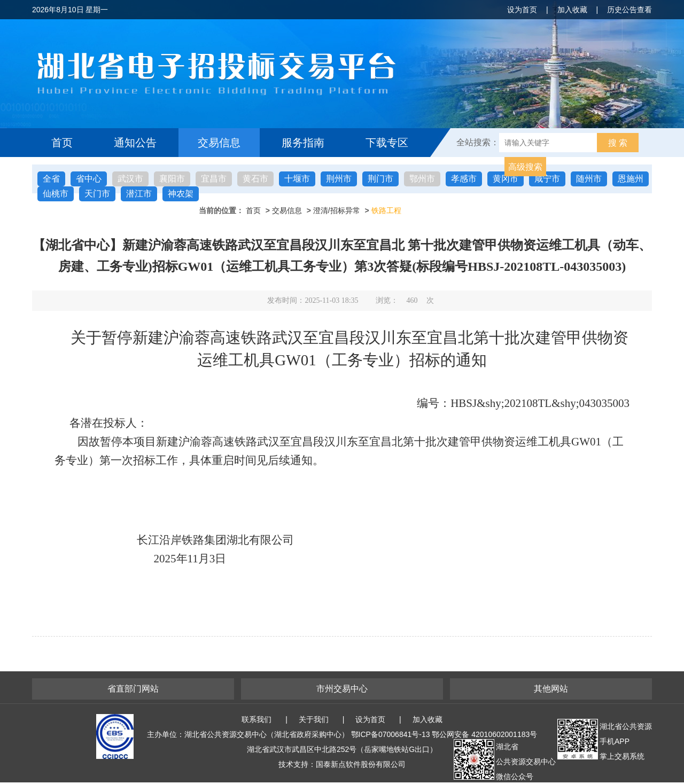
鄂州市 (422, 179)
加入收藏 (572, 10)
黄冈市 (506, 179)
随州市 (589, 179)
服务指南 (303, 143)
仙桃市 (56, 194)
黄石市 (255, 179)
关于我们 (314, 719)
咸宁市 (547, 179)
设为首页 (522, 10)
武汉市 (130, 179)
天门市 (97, 194)
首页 (62, 143)
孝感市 (464, 179)
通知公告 (135, 143)
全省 (51, 179)
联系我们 (256, 719)
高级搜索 (525, 167)
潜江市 (139, 194)
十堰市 (297, 179)
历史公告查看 (629, 10)
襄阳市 (172, 179)
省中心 (89, 179)
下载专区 (387, 143)
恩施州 (631, 179)
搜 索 (618, 143)
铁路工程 (386, 210)
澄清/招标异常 (337, 210)
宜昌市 (214, 179)
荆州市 (339, 179)
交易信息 (219, 143)
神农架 (181, 194)
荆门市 (380, 179)
